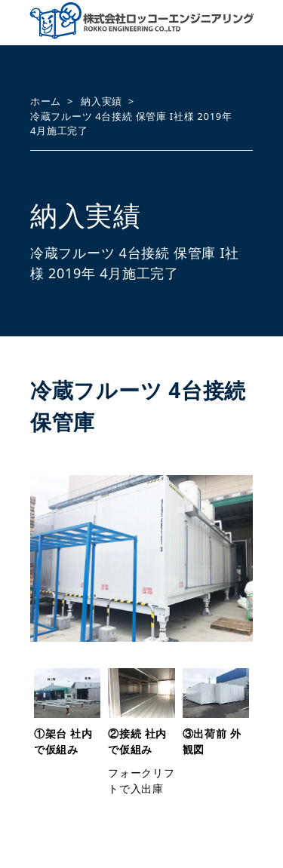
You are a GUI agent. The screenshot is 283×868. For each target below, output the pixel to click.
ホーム (46, 101)
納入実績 (102, 101)
